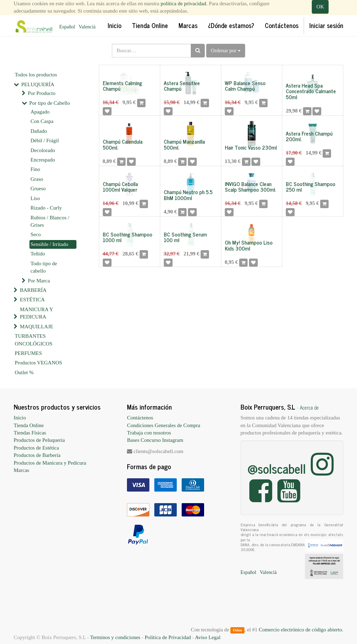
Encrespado (43, 160)
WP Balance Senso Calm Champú (245, 86)
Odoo (237, 630)
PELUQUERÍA (38, 84)
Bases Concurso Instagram (155, 440)
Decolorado (43, 150)
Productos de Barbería (37, 455)
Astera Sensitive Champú (182, 86)
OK (320, 7)
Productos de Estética (36, 448)
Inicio (20, 418)
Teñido (38, 254)
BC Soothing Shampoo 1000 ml (127, 237)
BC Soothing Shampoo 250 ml (311, 187)
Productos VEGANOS (38, 363)
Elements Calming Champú (122, 86)
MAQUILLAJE (37, 327)
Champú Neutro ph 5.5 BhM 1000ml (188, 195)
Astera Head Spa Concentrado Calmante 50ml (311, 91)
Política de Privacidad (168, 637)
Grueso (38, 189)
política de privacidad (183, 4)
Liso (35, 198)
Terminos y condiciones (115, 637)
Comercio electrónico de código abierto (300, 630)
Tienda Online (29, 425)
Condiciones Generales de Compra (164, 425)
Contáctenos (140, 418)
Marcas (21, 470)
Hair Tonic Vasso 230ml (251, 147)
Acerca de (309, 407)
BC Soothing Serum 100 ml (185, 237)
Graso (37, 179)
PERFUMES (28, 353)
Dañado (39, 131)
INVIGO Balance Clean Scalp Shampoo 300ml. (250, 187)
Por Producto (42, 93)
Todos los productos (36, 75)
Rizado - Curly (46, 208)
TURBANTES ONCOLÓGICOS (34, 340)
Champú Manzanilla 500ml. (184, 144)
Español (67, 27)
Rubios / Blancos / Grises (50, 221)
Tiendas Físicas (30, 433)
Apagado (40, 112)
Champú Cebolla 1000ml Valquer (120, 187)
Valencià (87, 27)
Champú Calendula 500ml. (123, 144)
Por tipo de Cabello (49, 103)
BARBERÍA (33, 290)
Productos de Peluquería (39, 440)
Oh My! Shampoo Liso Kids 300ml (249, 245)
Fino (35, 169)
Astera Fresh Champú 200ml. (309, 136)
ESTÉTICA (32, 300)
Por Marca (39, 281)
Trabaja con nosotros (149, 433)
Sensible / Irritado (49, 244)
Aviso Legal (208, 637)
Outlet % (24, 372)
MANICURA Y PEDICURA (36, 313)
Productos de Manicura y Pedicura (50, 463)
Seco (36, 234)
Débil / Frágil (45, 141)
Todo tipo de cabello (44, 267)
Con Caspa (42, 121)
